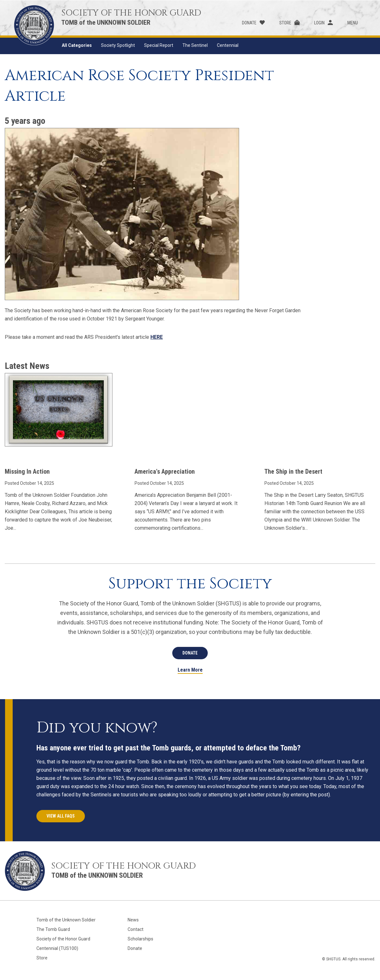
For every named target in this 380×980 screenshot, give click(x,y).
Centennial (228, 45)
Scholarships (140, 939)
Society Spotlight (118, 45)
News (133, 920)
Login (319, 23)
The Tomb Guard (53, 929)
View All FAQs (61, 816)
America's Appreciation (165, 471)
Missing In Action (27, 471)
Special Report (159, 45)
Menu (353, 23)
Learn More (190, 670)
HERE (157, 337)
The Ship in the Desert (293, 471)
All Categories (77, 45)
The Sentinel (195, 45)
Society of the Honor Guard (63, 939)
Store (285, 23)
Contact (136, 929)
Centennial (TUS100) (57, 948)
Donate (249, 23)
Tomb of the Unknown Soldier (66, 920)
